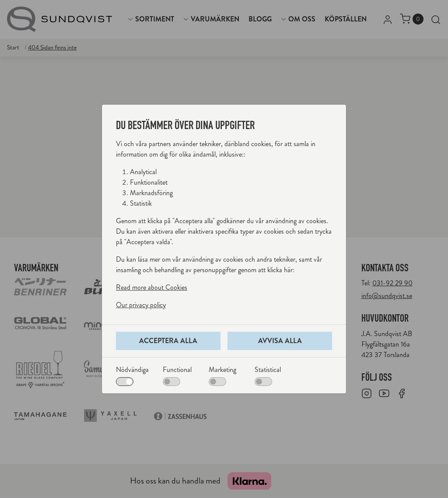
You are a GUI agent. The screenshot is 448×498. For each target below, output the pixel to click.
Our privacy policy (141, 305)
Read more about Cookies (152, 287)
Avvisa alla (280, 341)
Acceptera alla (168, 341)
